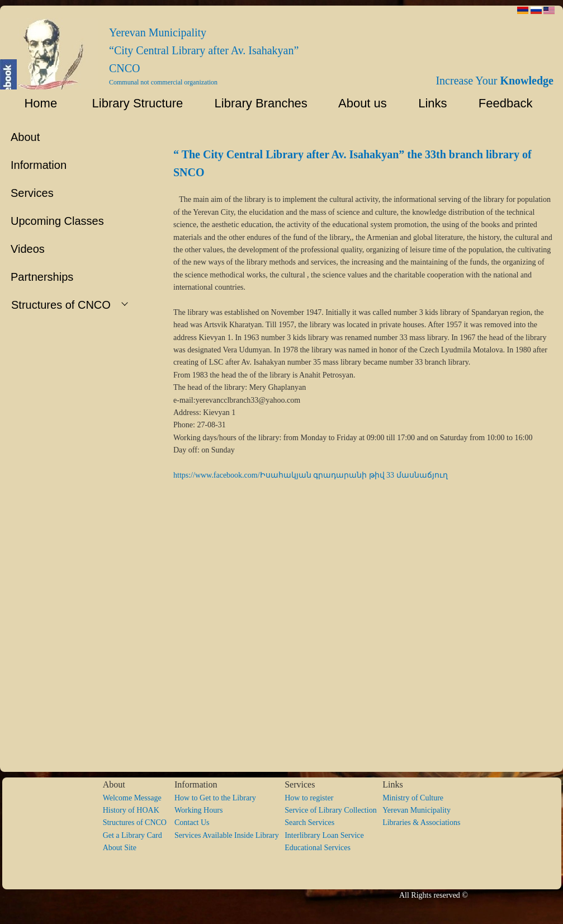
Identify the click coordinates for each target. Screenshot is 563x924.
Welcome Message (132, 798)
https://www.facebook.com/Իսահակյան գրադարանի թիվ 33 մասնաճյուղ (311, 475)
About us (358, 103)
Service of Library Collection (333, 810)
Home (34, 103)
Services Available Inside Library (230, 835)
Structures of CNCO (139, 822)
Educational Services (318, 848)
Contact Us (192, 822)
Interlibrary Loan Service (324, 835)
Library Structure (131, 103)
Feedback (509, 103)
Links (428, 103)
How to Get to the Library (215, 798)
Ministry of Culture (413, 798)
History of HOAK (131, 810)
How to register (309, 798)
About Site (120, 848)
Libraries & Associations (421, 822)
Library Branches (256, 103)
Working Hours (198, 810)
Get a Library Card (133, 835)
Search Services (309, 822)
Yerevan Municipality (417, 810)
